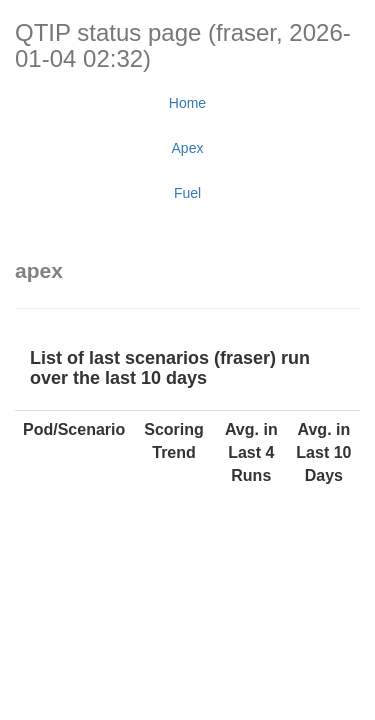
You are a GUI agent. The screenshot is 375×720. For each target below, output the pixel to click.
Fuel (187, 193)
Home (187, 103)
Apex (188, 148)
